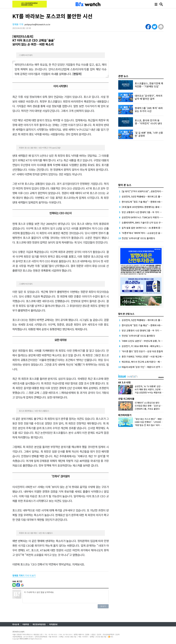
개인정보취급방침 (39, 624)
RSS (111, 637)
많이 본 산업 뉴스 (126, 314)
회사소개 (16, 624)
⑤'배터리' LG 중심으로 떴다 (147, 403)
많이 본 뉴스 (125, 185)
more (161, 377)
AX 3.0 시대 (124, 382)
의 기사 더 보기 (24, 575)
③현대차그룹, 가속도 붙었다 (147, 409)
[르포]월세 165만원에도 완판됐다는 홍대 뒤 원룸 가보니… (149, 207)
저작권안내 (53, 624)
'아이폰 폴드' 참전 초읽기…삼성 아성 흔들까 (142, 351)
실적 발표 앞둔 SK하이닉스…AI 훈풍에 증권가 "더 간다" (148, 228)
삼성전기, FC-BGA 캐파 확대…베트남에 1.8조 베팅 (145, 346)
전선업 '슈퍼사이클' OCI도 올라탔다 (138, 238)
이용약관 (26, 624)
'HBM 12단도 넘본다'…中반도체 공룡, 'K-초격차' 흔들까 (148, 341)
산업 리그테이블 (126, 399)
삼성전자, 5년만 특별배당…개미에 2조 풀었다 (143, 196)
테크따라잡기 (125, 415)
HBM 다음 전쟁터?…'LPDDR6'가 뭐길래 (153, 422)
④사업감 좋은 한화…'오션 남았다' (150, 406)
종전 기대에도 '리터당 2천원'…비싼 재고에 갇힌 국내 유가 (149, 356)
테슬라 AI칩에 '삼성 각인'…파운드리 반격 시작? (144, 367)
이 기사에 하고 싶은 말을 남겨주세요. (66, 596)
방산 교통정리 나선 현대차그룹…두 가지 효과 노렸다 (146, 212)
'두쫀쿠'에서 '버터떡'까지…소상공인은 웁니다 (143, 233)
